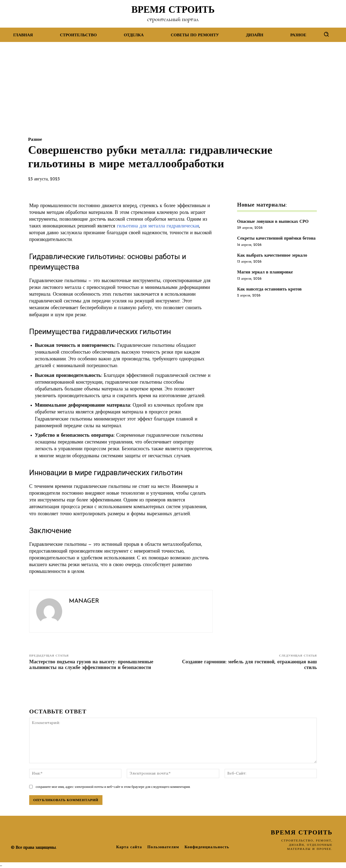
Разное (35, 140)
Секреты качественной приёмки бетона (276, 239)
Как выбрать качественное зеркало (272, 256)
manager (84, 601)
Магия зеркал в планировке (265, 272)
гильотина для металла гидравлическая (158, 226)
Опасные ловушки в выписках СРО (273, 222)
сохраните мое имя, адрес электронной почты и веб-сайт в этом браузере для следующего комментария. (113, 787)
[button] (326, 34)
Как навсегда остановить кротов (269, 289)
